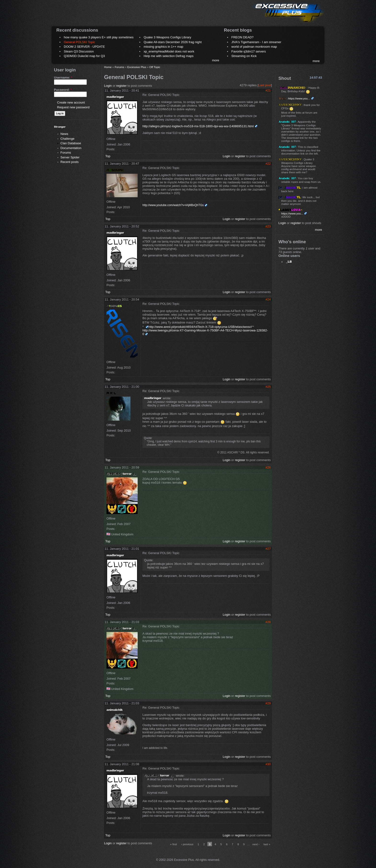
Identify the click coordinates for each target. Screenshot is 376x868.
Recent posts (70, 162)
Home (108, 67)
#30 (268, 764)
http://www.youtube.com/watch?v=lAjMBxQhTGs (173, 205)
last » (267, 844)
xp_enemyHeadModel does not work (169, 51)
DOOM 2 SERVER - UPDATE (84, 47)
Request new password (73, 107)
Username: (63, 78)
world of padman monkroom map (254, 47)
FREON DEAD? (242, 37)
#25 (268, 387)
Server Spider (70, 157)
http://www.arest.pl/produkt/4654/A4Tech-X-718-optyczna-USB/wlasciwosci (200, 327)
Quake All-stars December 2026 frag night (173, 42)
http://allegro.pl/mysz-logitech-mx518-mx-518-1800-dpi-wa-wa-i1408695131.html (198, 126)
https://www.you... (299, 98)
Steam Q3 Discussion (79, 51)
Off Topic (155, 67)
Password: (63, 90)
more (216, 60)
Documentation (71, 148)
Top (108, 156)
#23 (268, 226)
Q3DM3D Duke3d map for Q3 (84, 56)
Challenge (68, 139)
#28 (268, 622)
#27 (268, 549)
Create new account (71, 102)
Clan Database (71, 143)
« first (173, 844)
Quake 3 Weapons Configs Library (167, 37)
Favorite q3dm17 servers (249, 51)
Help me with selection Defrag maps (169, 56)
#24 (268, 299)
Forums (66, 153)
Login (108, 86)
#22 (268, 164)
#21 (268, 90)
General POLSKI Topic (79, 42)
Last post (265, 85)
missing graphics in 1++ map (163, 47)
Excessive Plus (137, 67)
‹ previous (187, 844)
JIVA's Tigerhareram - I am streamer (256, 42)
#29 (268, 703)
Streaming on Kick (244, 56)
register (121, 86)
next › (256, 844)
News (64, 134)
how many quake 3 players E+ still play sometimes (99, 37)
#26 (268, 467)
